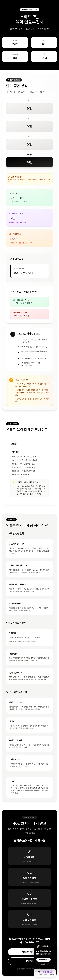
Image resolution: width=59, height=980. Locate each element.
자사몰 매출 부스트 (43, 960)
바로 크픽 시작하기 (29, 952)
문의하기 (29, 961)
